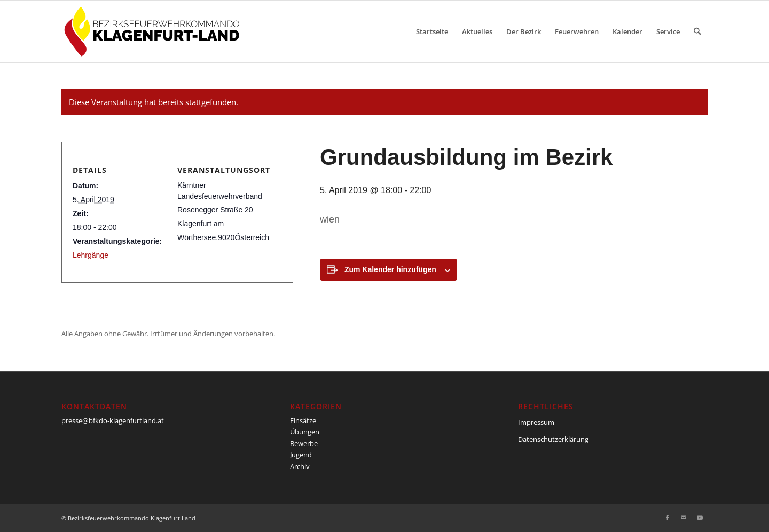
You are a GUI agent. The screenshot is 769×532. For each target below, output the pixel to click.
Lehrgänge (91, 255)
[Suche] (697, 31)
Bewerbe (304, 443)
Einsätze (303, 420)
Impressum (536, 422)
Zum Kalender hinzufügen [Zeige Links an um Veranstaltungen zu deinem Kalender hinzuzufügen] (390, 269)
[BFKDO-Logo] (154, 31)
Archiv (300, 466)
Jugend (301, 455)
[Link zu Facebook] (668, 518)
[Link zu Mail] (684, 518)
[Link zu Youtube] (700, 518)
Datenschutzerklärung (553, 439)
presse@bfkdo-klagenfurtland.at (113, 420)
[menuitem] (432, 31)
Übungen (305, 432)
